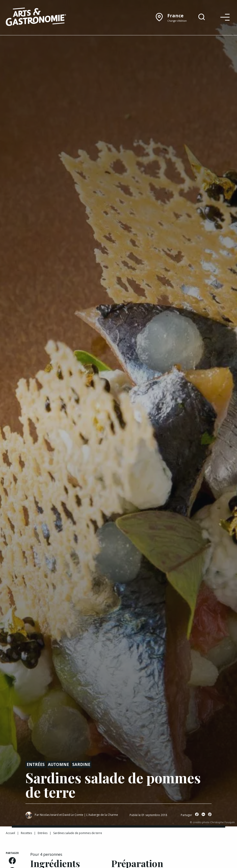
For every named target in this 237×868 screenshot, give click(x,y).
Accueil (10, 833)
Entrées (36, 764)
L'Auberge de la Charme (102, 815)
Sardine (81, 764)
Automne (58, 764)
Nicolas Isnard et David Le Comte (62, 815)
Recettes (26, 833)
